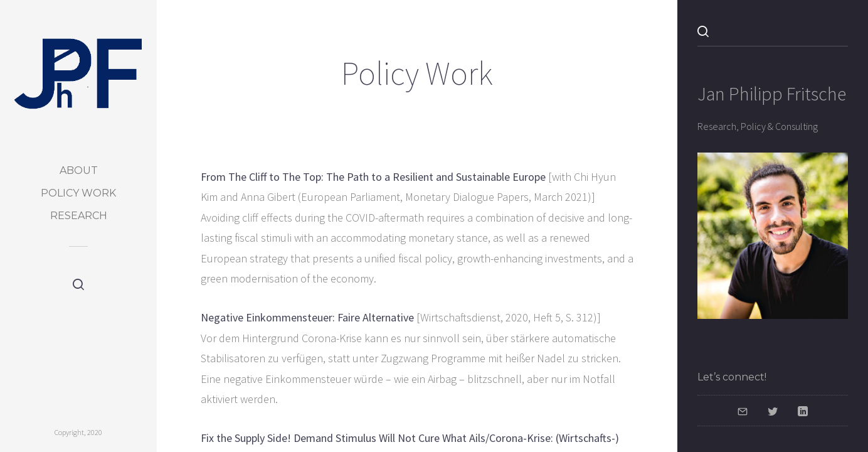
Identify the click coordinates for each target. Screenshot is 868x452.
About (79, 170)
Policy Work (78, 193)
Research (79, 216)
